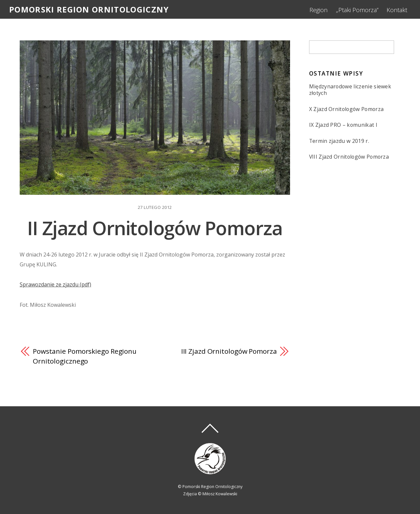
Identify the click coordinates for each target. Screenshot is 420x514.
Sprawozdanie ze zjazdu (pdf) (55, 284)
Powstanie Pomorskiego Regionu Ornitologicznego (85, 356)
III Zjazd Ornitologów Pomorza (229, 351)
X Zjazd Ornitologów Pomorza (346, 109)
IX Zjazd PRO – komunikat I (343, 125)
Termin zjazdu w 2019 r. (339, 141)
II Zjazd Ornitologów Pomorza (155, 228)
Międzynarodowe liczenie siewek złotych (350, 90)
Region (318, 10)
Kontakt (397, 10)
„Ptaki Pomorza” (357, 10)
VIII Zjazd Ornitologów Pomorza (349, 157)
